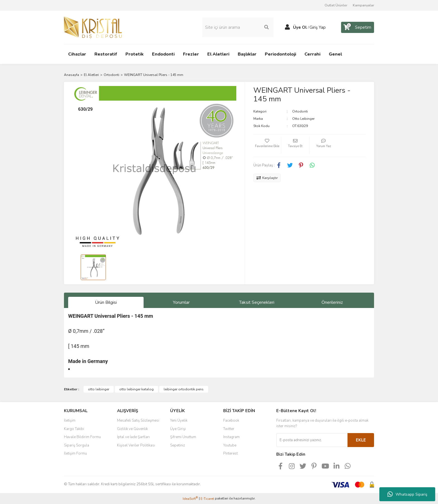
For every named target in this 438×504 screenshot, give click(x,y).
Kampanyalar (363, 5)
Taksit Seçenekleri (257, 302)
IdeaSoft (190, 499)
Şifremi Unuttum (183, 437)
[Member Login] (287, 27)
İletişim (70, 421)
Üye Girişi (178, 429)
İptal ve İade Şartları (133, 437)
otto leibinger (99, 389)
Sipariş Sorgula (77, 445)
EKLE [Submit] (361, 440)
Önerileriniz (332, 302)
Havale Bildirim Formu (82, 437)
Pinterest (230, 453)
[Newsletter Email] (312, 440)
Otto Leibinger (303, 119)
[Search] (238, 27)
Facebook (231, 421)
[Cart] (358, 27)
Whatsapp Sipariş (407, 494)
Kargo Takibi (74, 429)
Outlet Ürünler (336, 5)
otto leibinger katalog (136, 389)
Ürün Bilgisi (106, 302)
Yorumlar (181, 302)
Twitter (229, 429)
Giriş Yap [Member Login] (318, 27)
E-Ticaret (207, 499)
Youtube (230, 445)
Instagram (231, 437)
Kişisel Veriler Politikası (136, 445)
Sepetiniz (178, 445)
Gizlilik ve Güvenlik (132, 429)
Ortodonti (300, 111)
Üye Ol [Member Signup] (300, 27)
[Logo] (93, 27)
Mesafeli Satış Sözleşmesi (138, 421)
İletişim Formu (75, 453)
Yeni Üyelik (179, 421)
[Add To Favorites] (267, 145)
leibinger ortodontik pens (184, 389)
